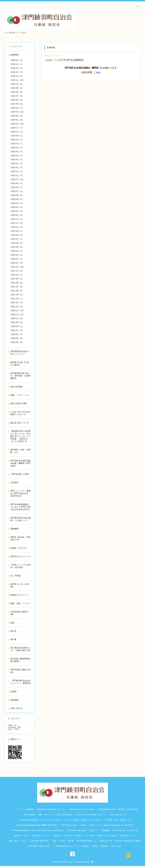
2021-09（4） (17, 279)
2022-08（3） (17, 235)
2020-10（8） (17, 318)
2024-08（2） (17, 140)
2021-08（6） (17, 283)
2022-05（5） (17, 247)
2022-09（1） (17, 231)
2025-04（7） (17, 108)
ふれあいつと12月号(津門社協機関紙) (64, 60)
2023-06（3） (17, 195)
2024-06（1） (17, 148)
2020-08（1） (17, 326)
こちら (97, 72)
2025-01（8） (17, 120)
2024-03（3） (17, 159)
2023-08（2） (17, 187)
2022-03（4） (17, 255)
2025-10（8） (17, 84)
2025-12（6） (17, 76)
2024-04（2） (17, 156)
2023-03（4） (17, 207)
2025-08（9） (17, 92)
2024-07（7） (17, 144)
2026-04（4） (17, 60)
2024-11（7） (17, 128)
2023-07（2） (17, 191)
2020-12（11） (18, 310)
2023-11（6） (17, 175)
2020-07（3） (17, 330)
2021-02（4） (17, 303)
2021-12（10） (18, 267)
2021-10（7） (17, 275)
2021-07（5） (17, 287)
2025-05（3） (17, 104)
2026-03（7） (17, 64)
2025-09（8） (17, 88)
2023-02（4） (17, 211)
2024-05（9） (17, 152)
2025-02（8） (17, 116)
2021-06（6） (17, 291)
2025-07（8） (17, 96)
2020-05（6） (17, 338)
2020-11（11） (18, 314)
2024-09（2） (17, 136)
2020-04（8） (17, 342)
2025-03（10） (18, 112)
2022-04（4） (17, 251)
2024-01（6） (17, 167)
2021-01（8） (17, 307)
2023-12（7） (17, 171)
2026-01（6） (17, 72)
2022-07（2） (17, 239)
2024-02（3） (17, 163)
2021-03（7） (17, 299)
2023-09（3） (17, 183)
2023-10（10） (18, 179)
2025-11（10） (18, 80)
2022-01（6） (17, 263)
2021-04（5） (17, 295)
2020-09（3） (17, 322)
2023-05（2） (17, 199)
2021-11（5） (17, 271)
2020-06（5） (17, 334)
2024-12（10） (18, 124)
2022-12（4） (17, 219)
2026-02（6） (17, 68)
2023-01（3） (17, 215)
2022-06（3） (17, 243)
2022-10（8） (17, 227)
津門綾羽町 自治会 (65, 862)
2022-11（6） (17, 223)
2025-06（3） (17, 100)
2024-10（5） (17, 132)
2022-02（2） (17, 259)
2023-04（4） (17, 203)
